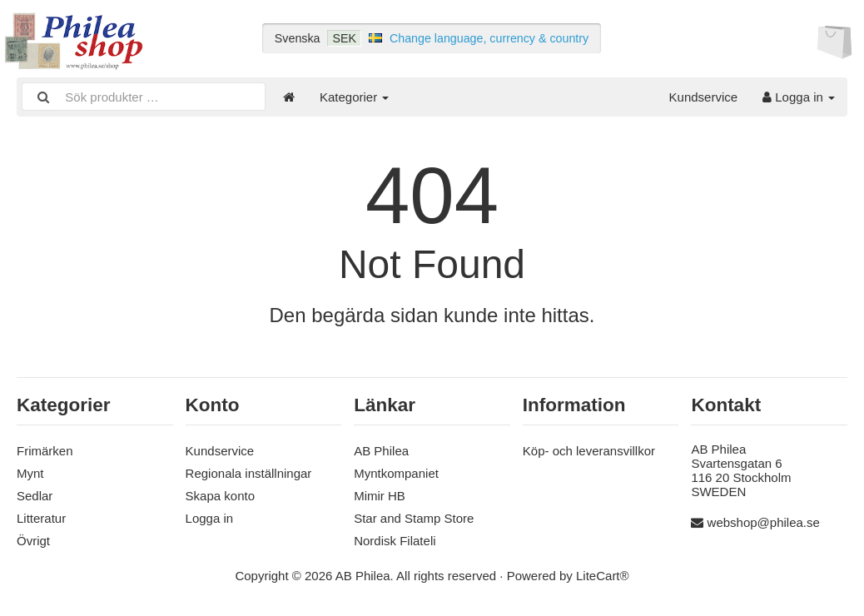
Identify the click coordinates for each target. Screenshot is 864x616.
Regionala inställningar (249, 473)
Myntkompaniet (396, 473)
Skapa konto (220, 496)
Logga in (799, 97)
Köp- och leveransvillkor (589, 451)
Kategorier (354, 97)
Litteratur (41, 518)
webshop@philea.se (764, 522)
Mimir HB (380, 496)
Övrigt (33, 541)
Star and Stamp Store (414, 518)
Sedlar (35, 496)
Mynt (30, 473)
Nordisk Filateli (395, 541)
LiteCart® (603, 576)
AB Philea (381, 451)
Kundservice (704, 97)
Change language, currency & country (489, 38)
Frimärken (45, 451)
